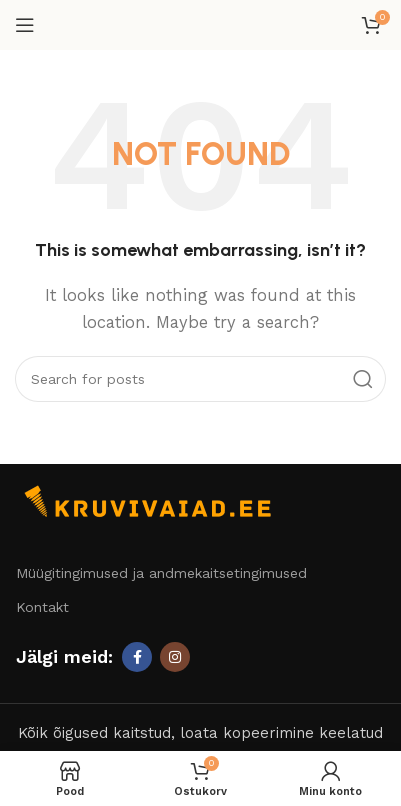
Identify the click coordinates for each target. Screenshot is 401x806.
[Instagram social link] (175, 657)
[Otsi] (200, 379)
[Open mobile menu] (25, 25)
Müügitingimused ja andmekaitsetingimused (161, 573)
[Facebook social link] (137, 657)
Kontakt (42, 607)
